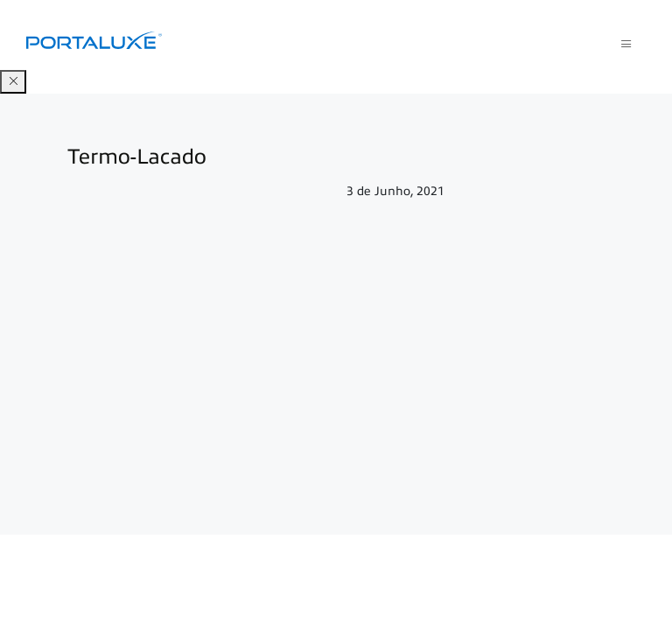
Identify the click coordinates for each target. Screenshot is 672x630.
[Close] (13, 82)
